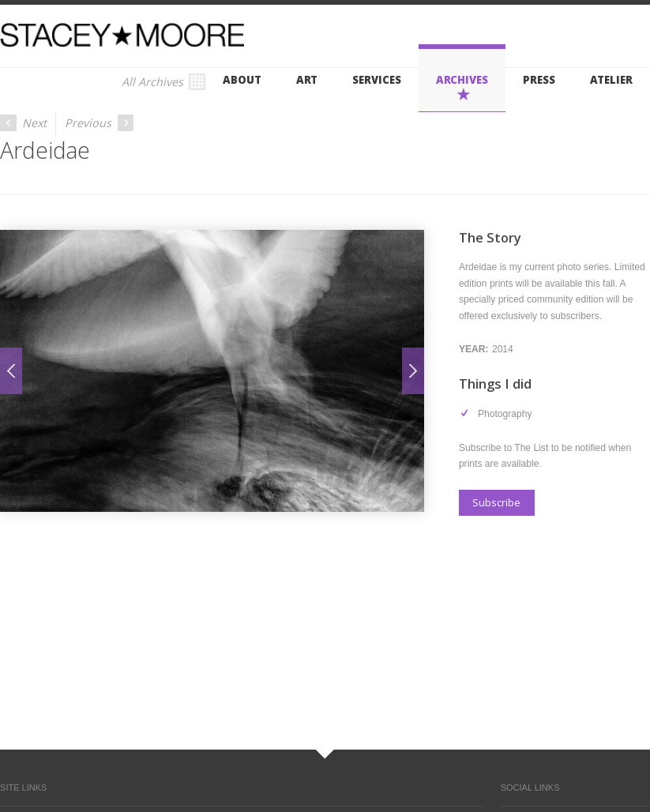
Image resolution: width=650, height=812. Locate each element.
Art (307, 80)
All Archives (163, 82)
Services (376, 80)
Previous (99, 123)
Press (539, 80)
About (242, 80)
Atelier (611, 80)
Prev (11, 370)
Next (23, 123)
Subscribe (496, 502)
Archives (462, 80)
